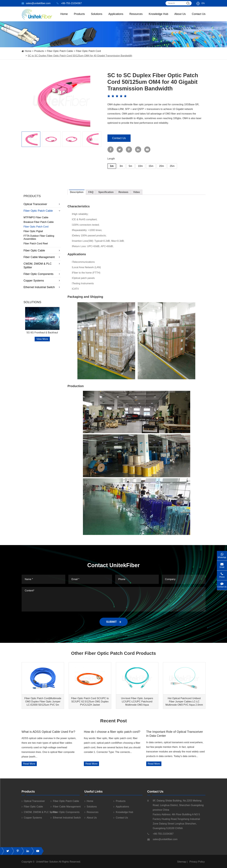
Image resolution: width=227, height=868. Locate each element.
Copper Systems (42, 281)
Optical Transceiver (42, 204)
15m (151, 166)
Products (39, 51)
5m (130, 166)
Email (222, 564)
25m (172, 166)
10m (140, 166)
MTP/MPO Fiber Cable (36, 217)
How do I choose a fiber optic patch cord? (112, 732)
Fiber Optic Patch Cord (88, 51)
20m (161, 166)
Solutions (97, 17)
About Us (180, 17)
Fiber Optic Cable (42, 250)
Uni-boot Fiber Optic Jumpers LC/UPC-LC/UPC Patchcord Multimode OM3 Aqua (137, 702)
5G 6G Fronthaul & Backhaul (42, 333)
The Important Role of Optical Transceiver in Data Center (175, 734)
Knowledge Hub (158, 17)
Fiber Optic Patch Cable (60, 51)
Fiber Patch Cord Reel (36, 244)
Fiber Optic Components (42, 274)
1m (112, 166)
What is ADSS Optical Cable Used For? (48, 732)
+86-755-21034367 (69, 3)
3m (121, 166)
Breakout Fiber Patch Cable (39, 222)
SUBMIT (114, 622)
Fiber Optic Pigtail (33, 231)
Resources (136, 17)
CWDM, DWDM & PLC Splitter (42, 266)
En (203, 3)
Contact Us (199, 17)
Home (64, 17)
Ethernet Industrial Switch (42, 287)
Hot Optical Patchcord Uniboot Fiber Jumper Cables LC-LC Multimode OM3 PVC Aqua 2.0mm (184, 702)
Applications (116, 17)
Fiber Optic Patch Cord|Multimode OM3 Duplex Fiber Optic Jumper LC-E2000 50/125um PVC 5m (43, 702)
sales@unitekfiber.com (36, 3)
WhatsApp (222, 555)
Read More (29, 764)
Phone (222, 574)
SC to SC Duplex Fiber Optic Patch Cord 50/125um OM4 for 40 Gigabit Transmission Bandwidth (80, 56)
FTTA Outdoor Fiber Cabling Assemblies (39, 237)
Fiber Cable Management (42, 257)
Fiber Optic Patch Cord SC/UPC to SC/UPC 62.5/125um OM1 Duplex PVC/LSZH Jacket (90, 702)
